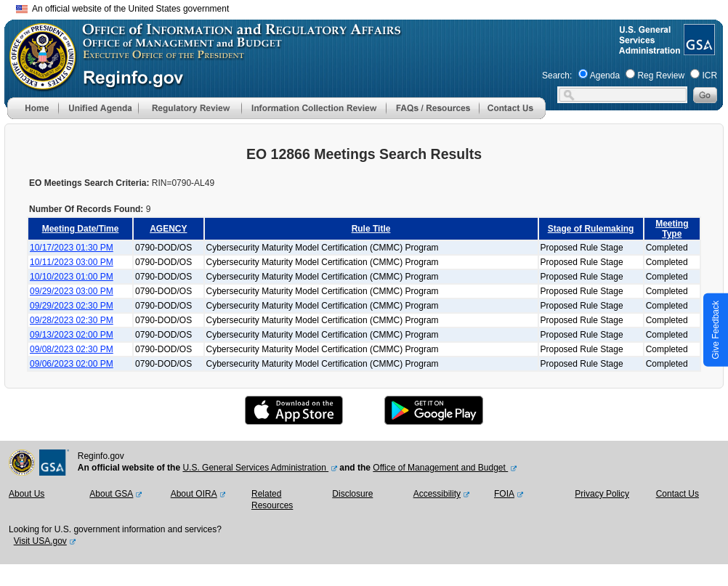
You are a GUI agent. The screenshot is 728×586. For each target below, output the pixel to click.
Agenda (605, 76)
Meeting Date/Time (81, 229)
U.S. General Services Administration (255, 468)
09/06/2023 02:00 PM (72, 364)
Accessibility (437, 494)
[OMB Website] (38, 84)
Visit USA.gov (40, 541)
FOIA (504, 494)
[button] (98, 108)
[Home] (33, 116)
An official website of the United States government (122, 9)
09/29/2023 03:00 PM (72, 291)
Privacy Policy (602, 494)
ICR (709, 76)
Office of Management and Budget (440, 468)
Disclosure (352, 494)
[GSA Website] (698, 49)
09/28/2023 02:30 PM (72, 320)
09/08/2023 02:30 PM (72, 349)
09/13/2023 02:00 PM (72, 335)
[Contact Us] (512, 116)
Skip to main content (373, 7)
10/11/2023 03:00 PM (72, 262)
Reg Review (661, 76)
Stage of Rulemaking (591, 229)
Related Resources (272, 500)
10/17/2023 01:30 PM (72, 248)
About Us (27, 494)
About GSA (111, 494)
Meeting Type (672, 229)
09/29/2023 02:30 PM (72, 306)
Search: (557, 76)
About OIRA (194, 494)
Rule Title (371, 229)
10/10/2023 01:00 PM (72, 277)
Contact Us (678, 494)
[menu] (98, 108)
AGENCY (168, 229)
